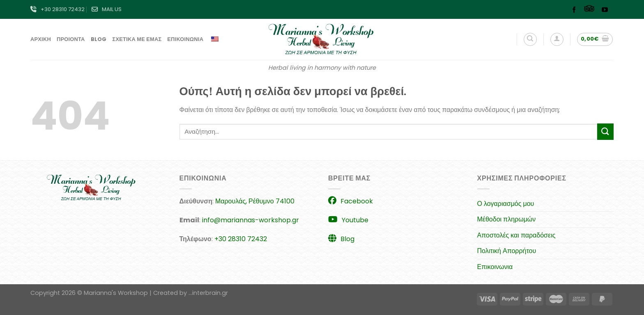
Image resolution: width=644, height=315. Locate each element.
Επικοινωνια (185, 39)
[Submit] (605, 131)
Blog (99, 39)
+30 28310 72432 (57, 9)
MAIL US (107, 9)
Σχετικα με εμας (137, 39)
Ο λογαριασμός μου (506, 204)
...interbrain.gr (208, 293)
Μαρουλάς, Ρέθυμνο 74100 (255, 201)
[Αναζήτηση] (530, 39)
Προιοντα (71, 39)
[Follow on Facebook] (576, 10)
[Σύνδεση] (557, 39)
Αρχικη (41, 39)
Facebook (351, 201)
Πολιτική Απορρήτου (507, 251)
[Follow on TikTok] (591, 10)
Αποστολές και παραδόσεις (516, 235)
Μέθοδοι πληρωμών (507, 219)
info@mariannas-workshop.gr (251, 220)
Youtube (348, 220)
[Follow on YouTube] (607, 10)
